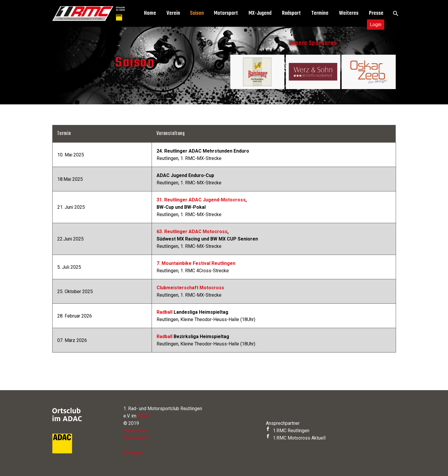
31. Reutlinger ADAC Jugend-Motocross (201, 200)
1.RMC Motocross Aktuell (296, 438)
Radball (165, 312)
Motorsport (226, 13)
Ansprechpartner (283, 423)
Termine (320, 13)
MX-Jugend (260, 13)
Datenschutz (136, 438)
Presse (376, 13)
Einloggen (134, 453)
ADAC (144, 416)
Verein (173, 13)
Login (376, 25)
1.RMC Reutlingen (288, 431)
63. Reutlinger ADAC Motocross (192, 232)
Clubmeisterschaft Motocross (190, 288)
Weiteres (349, 13)
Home (150, 13)
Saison (197, 13)
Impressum (135, 431)
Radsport (291, 13)
